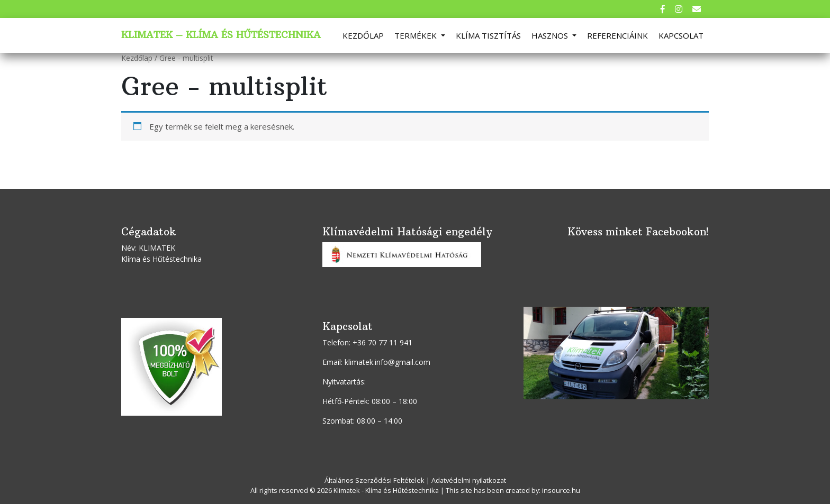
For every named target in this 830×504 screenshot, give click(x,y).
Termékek (417, 35)
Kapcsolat (681, 35)
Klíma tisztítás (488, 35)
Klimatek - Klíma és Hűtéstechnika (386, 490)
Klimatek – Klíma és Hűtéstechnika (221, 35)
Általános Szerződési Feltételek (375, 480)
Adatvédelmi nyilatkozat (469, 480)
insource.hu (561, 490)
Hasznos (551, 35)
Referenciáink (617, 35)
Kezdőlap (363, 35)
